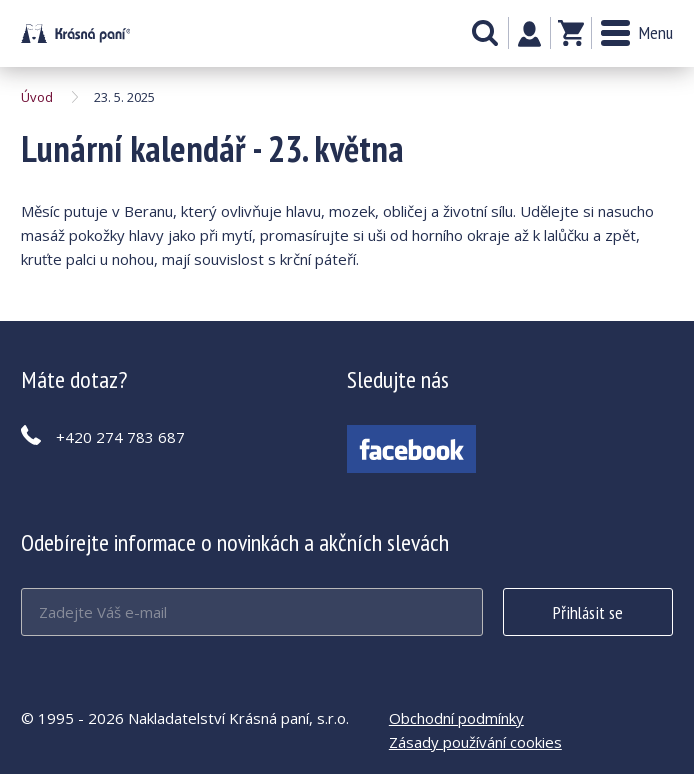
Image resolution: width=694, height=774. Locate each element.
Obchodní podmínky (456, 718)
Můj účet (529, 34)
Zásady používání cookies (475, 742)
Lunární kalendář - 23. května (75, 33)
